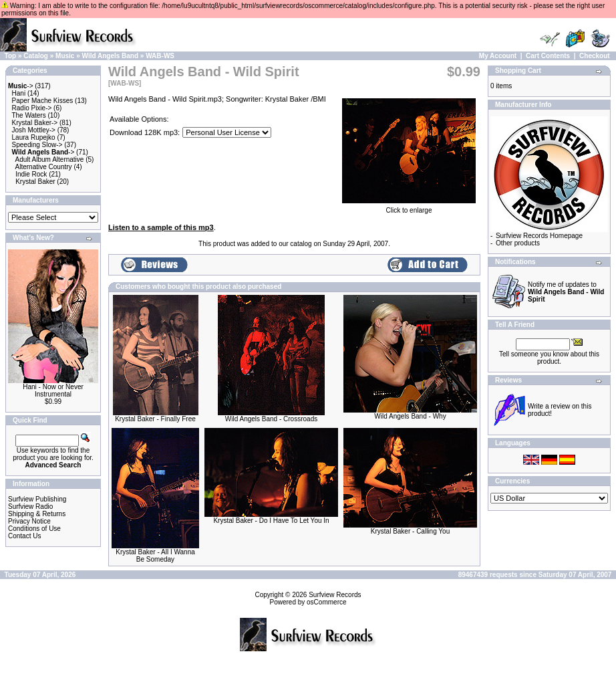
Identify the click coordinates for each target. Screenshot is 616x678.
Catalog (36, 56)
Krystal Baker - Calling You (410, 531)
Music (65, 56)
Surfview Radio (30, 506)
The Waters (28, 115)
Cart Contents (548, 56)
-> (21, 86)
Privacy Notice (29, 521)
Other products (518, 243)
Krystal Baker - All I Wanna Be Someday (155, 556)
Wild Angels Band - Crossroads (271, 419)
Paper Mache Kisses (43, 101)
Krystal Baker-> (35, 123)
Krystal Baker (35, 182)
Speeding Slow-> (37, 145)
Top (11, 56)
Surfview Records (335, 595)
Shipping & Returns (37, 514)
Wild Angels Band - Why (410, 416)
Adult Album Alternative (50, 159)
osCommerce (326, 602)
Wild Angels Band (111, 56)
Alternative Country (44, 167)
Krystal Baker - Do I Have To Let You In (271, 521)
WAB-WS (160, 56)
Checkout (595, 56)
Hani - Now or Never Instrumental (53, 390)
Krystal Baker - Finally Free (155, 419)
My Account (498, 56)
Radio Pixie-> (32, 108)
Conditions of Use (34, 529)
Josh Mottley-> (34, 130)
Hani (19, 93)
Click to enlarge (409, 207)
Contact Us (24, 536)
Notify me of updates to (566, 292)
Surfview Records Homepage (539, 236)
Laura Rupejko (34, 137)
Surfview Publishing (37, 499)
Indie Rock (31, 174)
